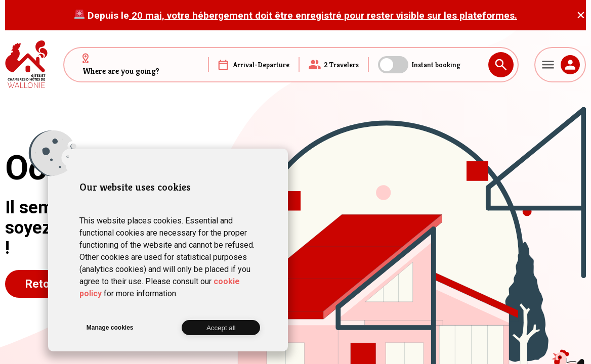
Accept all (221, 328)
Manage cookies (110, 328)
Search (501, 65)
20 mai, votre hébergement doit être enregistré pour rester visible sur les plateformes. (323, 15)
